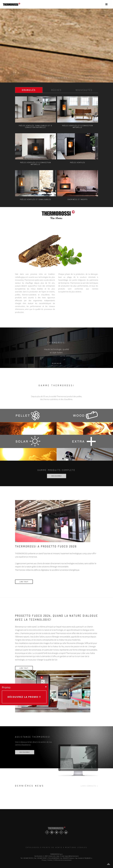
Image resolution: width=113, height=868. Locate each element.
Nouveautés (84, 90)
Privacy (44, 860)
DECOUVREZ (57, 476)
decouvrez (25, 752)
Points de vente (52, 847)
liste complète (89, 786)
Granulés (29, 90)
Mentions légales (76, 847)
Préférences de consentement (62, 860)
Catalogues (33, 847)
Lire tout (24, 582)
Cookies (50, 860)
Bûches (56, 90)
